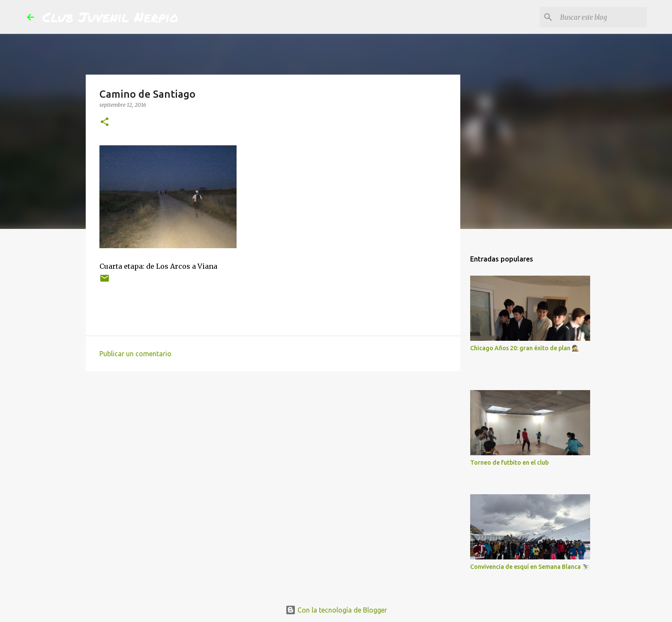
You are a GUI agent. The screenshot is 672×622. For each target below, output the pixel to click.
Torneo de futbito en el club (509, 463)
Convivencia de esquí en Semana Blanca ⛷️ (530, 567)
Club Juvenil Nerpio (110, 17)
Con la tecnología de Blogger (336, 610)
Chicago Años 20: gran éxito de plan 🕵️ (525, 348)
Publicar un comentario (135, 354)
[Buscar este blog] (602, 17)
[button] (105, 122)
